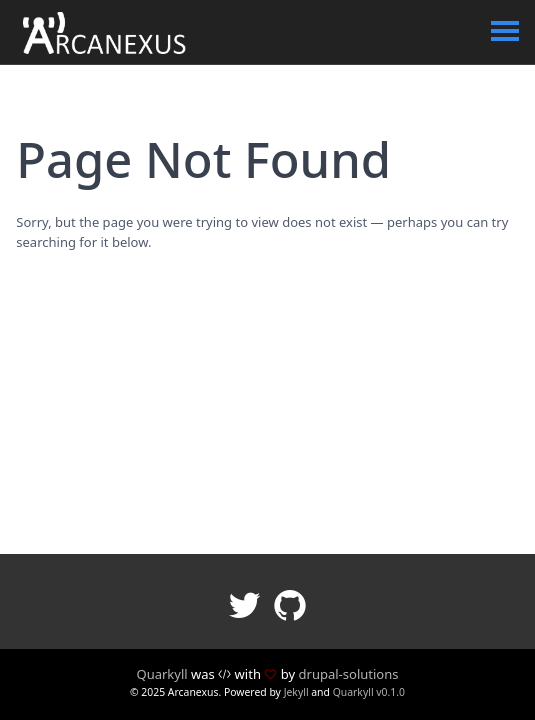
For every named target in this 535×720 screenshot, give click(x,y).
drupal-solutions (349, 674)
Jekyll (296, 692)
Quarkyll (161, 674)
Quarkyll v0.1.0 (369, 692)
